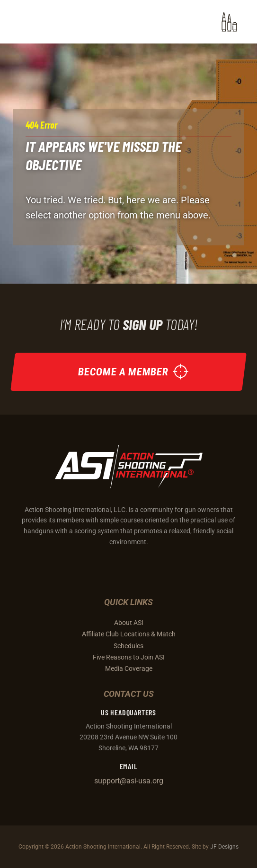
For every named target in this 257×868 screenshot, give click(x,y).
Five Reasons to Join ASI (129, 657)
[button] (229, 22)
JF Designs (224, 846)
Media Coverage (129, 668)
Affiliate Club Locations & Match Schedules (129, 640)
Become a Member (123, 372)
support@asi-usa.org (129, 781)
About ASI (129, 623)
